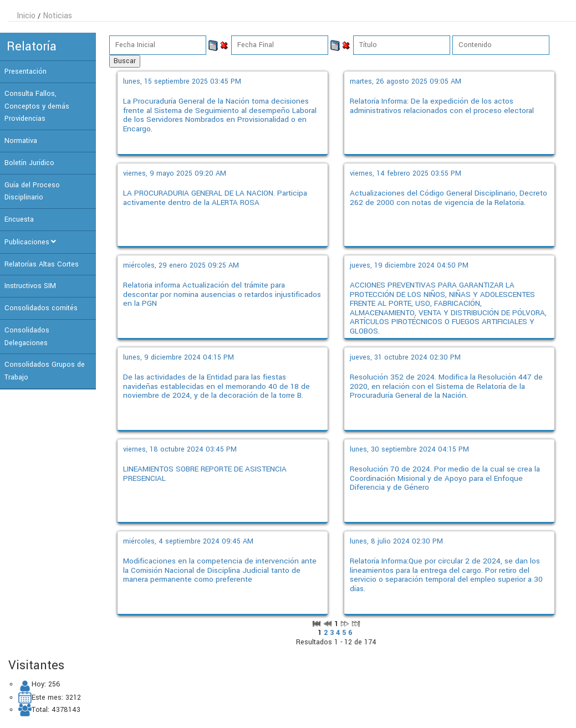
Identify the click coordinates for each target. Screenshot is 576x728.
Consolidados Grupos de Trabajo (45, 371)
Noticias (57, 16)
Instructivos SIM (30, 286)
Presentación (26, 71)
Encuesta (19, 219)
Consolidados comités (41, 308)
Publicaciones (27, 242)
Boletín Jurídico (29, 163)
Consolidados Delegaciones (27, 337)
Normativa (21, 141)
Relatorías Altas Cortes (42, 264)
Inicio (26, 16)
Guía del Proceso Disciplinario (32, 191)
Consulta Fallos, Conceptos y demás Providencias (37, 106)
